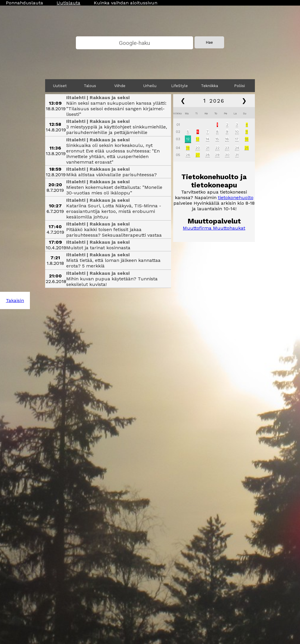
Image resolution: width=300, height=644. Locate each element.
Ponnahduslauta (24, 3)
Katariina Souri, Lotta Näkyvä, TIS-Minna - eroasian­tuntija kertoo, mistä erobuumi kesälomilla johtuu (114, 211)
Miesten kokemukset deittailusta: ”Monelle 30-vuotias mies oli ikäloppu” (114, 190)
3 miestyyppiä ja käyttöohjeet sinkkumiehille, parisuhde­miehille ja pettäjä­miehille (117, 130)
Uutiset (60, 86)
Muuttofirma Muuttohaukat (214, 228)
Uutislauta (68, 3)
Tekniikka (209, 86)
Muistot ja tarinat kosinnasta (98, 248)
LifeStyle (180, 86)
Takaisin (15, 300)
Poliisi (240, 86)
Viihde (120, 86)
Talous (90, 86)
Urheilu (150, 86)
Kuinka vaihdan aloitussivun (126, 3)
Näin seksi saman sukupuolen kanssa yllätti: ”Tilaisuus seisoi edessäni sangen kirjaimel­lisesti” (116, 109)
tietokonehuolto (236, 198)
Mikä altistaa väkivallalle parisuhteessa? (111, 175)
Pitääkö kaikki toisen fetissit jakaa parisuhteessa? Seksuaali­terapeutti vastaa (114, 232)
